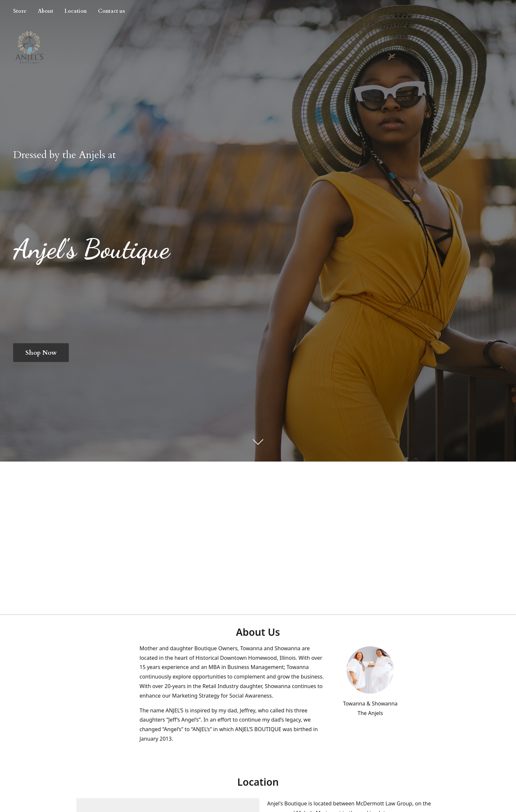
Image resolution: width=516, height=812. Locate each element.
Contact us (112, 11)
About (46, 11)
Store (20, 11)
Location (76, 11)
